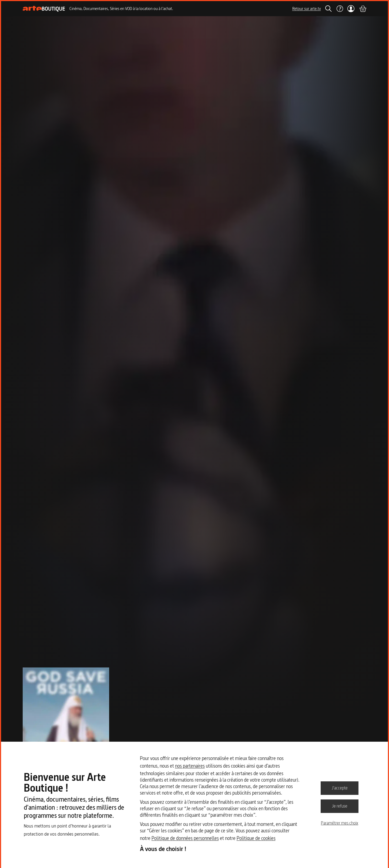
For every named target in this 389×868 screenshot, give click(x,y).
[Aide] (340, 9)
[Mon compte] (351, 9)
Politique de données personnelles (185, 838)
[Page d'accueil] (44, 9)
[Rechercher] (328, 9)
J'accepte (340, 788)
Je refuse (340, 806)
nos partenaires (190, 766)
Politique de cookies (256, 838)
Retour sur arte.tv (307, 9)
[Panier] (363, 9)
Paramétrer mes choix (340, 823)
